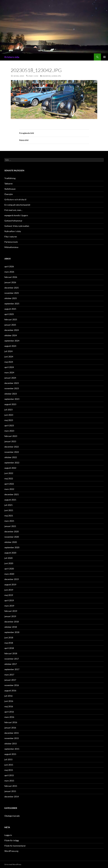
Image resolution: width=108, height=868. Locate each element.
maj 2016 (9, 706)
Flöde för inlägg (12, 840)
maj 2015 (9, 770)
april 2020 (9, 569)
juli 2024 (8, 351)
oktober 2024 (11, 335)
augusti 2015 (10, 754)
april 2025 (9, 314)
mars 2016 (9, 717)
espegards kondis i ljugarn (16, 215)
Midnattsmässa (11, 247)
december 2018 (12, 622)
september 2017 (12, 669)
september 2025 (12, 304)
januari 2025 (10, 325)
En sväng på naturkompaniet (17, 205)
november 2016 (12, 685)
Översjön (9, 194)
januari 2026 (10, 282)
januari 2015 (10, 791)
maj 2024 (9, 362)
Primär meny (104, 57)
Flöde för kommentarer (15, 846)
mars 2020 (9, 574)
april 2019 (9, 600)
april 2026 (9, 266)
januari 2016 (10, 728)
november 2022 (12, 452)
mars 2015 (9, 781)
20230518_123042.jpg (52, 76)
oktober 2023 (11, 394)
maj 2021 (9, 516)
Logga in (8, 835)
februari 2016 (11, 722)
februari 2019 (11, 611)
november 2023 (12, 388)
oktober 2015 (11, 744)
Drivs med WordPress (13, 864)
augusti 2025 (10, 309)
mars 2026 (9, 272)
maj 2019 (9, 595)
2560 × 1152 (33, 76)
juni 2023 (9, 415)
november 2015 (12, 738)
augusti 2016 (10, 690)
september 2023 (12, 399)
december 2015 (12, 733)
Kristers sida (12, 57)
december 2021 (12, 494)
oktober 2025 (11, 298)
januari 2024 (10, 378)
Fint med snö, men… (13, 210)
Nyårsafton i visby (13, 231)
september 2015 (12, 749)
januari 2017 (10, 680)
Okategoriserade (12, 816)
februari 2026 (11, 277)
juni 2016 (9, 701)
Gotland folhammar (13, 221)
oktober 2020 (11, 542)
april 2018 (9, 648)
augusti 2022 (10, 468)
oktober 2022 (11, 457)
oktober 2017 (11, 664)
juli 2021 (8, 505)
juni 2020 (9, 563)
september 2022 (12, 463)
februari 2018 (11, 653)
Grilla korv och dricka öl (15, 199)
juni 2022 (9, 473)
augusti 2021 (10, 500)
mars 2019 (9, 606)
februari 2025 (11, 319)
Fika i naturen (11, 237)
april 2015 (9, 775)
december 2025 (12, 288)
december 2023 (12, 383)
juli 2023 (8, 410)
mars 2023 (9, 431)
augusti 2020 (10, 553)
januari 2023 (10, 441)
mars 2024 (9, 372)
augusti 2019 (10, 584)
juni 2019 (9, 590)
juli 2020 (8, 558)
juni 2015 (9, 765)
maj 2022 (9, 478)
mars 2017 (9, 675)
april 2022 (9, 484)
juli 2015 (8, 759)
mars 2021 (9, 521)
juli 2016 (8, 696)
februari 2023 (11, 436)
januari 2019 (10, 616)
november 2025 (12, 293)
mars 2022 (9, 489)
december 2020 (12, 531)
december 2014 (12, 797)
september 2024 (12, 341)
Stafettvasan (10, 189)
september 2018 (12, 632)
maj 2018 (9, 643)
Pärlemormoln (11, 242)
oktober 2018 (11, 627)
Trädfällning (10, 178)
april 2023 (9, 425)
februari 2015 (11, 786)
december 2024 (12, 330)
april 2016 (9, 712)
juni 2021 (9, 510)
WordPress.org (11, 851)
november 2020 (12, 537)
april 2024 (9, 367)
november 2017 (12, 659)
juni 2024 (9, 357)
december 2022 (12, 447)
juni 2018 (9, 637)
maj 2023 (9, 420)
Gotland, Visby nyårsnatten (17, 226)
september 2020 (12, 547)
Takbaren (9, 184)
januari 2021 (10, 526)
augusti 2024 (10, 346)
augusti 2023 (10, 404)
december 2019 (12, 579)
